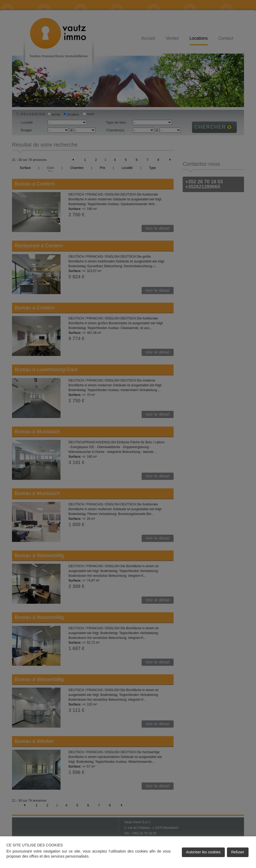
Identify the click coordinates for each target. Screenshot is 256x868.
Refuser (238, 852)
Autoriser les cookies (203, 852)
